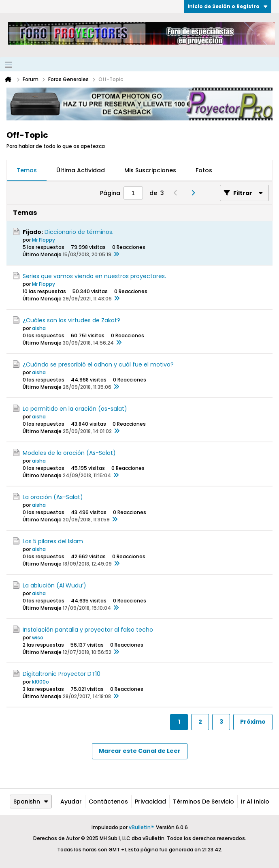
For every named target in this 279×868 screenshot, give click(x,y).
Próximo (253, 722)
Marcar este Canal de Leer (140, 751)
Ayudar (71, 802)
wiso (38, 638)
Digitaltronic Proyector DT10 (62, 674)
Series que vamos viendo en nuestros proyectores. (94, 276)
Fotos (204, 170)
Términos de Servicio (203, 802)
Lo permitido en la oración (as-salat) (75, 409)
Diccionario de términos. (79, 232)
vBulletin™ (142, 827)
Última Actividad (81, 170)
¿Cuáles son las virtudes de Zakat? (71, 320)
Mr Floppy (44, 240)
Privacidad (150, 802)
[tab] (27, 171)
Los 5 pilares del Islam (53, 541)
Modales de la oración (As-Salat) (69, 453)
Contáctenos (108, 802)
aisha (39, 328)
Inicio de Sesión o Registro (228, 6)
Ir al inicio (255, 802)
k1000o (40, 682)
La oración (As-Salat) (53, 497)
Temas (27, 170)
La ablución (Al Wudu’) (54, 585)
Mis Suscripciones (150, 170)
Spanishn (31, 802)
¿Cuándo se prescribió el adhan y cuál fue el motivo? (98, 364)
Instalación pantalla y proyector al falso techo (88, 630)
